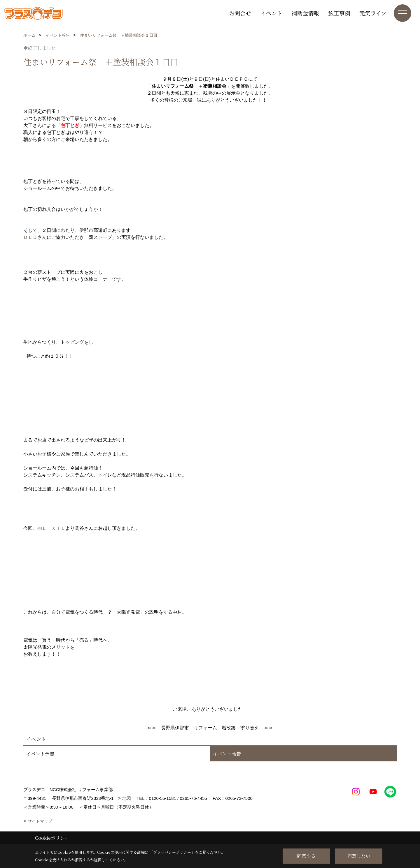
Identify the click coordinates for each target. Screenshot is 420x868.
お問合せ (240, 13)
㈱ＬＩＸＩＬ (51, 528)
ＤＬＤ (30, 237)
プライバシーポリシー (172, 852)
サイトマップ (40, 821)
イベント (271, 13)
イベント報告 (227, 754)
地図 (127, 798)
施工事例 (339, 13)
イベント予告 (40, 754)
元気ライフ (373, 13)
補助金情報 (305, 13)
